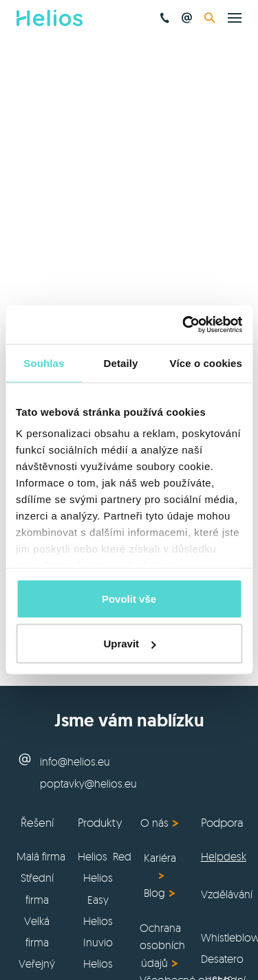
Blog (154, 893)
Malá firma (41, 856)
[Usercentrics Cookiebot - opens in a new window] (184, 325)
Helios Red (105, 856)
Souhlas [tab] (44, 363)
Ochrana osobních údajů (162, 945)
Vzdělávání (227, 894)
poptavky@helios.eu (88, 783)
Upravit (129, 644)
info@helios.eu (75, 761)
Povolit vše (129, 598)
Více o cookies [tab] (206, 363)
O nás (154, 823)
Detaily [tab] (121, 363)
